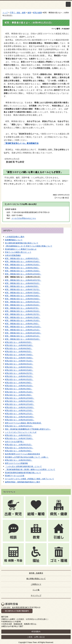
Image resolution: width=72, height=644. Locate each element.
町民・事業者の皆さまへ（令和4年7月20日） (23, 293)
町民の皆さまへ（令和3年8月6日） (19, 348)
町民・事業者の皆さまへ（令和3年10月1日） (23, 336)
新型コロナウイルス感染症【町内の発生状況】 (23, 423)
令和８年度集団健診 (13, 255)
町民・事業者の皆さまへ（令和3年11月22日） (23, 327)
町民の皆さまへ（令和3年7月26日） (19, 358)
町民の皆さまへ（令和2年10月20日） (20, 420)
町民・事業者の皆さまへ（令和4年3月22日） (23, 305)
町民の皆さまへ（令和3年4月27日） (19, 373)
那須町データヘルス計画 (15, 476)
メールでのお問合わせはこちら (24, 218)
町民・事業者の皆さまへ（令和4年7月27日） (23, 289)
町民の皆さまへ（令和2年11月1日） (19, 414)
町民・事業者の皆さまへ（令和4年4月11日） (23, 302)
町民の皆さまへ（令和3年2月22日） (19, 386)
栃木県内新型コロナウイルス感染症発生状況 (22, 454)
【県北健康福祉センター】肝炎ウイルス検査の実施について (29, 246)
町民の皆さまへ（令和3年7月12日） (19, 361)
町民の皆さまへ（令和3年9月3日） (19, 342)
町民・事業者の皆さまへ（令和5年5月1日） (22, 258)
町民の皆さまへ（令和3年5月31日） (19, 367)
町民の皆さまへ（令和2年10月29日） (20, 417)
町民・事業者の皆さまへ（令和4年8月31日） (23, 283)
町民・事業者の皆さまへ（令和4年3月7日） (22, 308)
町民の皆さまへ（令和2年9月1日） (19, 435)
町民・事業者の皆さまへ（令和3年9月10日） (23, 339)
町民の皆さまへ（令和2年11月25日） (20, 407)
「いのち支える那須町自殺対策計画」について (23, 466)
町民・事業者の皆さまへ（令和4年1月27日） (23, 314)
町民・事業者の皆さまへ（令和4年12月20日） (23, 274)
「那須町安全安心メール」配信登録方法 (21, 143)
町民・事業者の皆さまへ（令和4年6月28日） (23, 296)
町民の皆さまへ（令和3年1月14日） (19, 392)
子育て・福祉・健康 (18, 13)
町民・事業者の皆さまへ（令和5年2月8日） (22, 268)
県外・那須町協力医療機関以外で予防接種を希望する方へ (28, 429)
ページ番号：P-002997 (60, 29)
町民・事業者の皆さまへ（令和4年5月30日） (23, 299)
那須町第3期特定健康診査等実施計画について (23, 473)
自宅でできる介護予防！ (15, 442)
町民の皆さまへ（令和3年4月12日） (19, 376)
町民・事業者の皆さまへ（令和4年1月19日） (23, 317)
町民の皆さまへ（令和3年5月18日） (19, 370)
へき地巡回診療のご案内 (15, 237)
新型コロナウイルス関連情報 (16, 463)
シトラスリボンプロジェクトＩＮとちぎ (21, 432)
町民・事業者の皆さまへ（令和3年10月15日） (23, 333)
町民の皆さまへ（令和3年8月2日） (19, 351)
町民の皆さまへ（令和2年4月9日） (19, 451)
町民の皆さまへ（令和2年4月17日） (19, 448)
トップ (5, 13)
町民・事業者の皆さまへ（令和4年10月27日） (23, 280)
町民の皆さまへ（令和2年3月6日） (19, 460)
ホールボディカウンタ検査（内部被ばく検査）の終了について (29, 479)
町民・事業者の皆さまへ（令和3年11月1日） (23, 330)
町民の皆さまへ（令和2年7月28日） (19, 438)
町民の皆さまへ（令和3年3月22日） (19, 379)
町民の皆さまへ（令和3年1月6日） (19, 395)
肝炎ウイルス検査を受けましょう (18, 252)
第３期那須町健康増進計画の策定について (22, 243)
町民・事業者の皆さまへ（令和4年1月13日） (23, 320)
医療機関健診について (14, 240)
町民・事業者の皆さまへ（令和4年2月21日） (23, 311)
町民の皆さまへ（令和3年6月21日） (19, 364)
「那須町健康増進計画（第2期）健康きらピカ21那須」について (30, 469)
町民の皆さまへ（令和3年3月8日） (19, 383)
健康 (29, 13)
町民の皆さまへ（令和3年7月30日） (19, 355)
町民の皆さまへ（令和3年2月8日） (19, 389)
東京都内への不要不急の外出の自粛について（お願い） (27, 457)
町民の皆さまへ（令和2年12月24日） (20, 401)
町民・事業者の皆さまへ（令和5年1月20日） (23, 271)
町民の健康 (37, 13)
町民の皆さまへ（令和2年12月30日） (20, 398)
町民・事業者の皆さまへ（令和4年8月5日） (22, 286)
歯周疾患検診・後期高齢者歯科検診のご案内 (22, 482)
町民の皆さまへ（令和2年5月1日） (19, 445)
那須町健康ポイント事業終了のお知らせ (21, 249)
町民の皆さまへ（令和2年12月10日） (20, 404)
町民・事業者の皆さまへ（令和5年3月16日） (23, 262)
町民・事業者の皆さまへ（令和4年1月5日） (22, 324)
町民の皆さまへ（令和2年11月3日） (19, 410)
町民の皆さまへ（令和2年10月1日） (19, 426)
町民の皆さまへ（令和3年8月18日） (19, 345)
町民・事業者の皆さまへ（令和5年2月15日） (23, 265)
